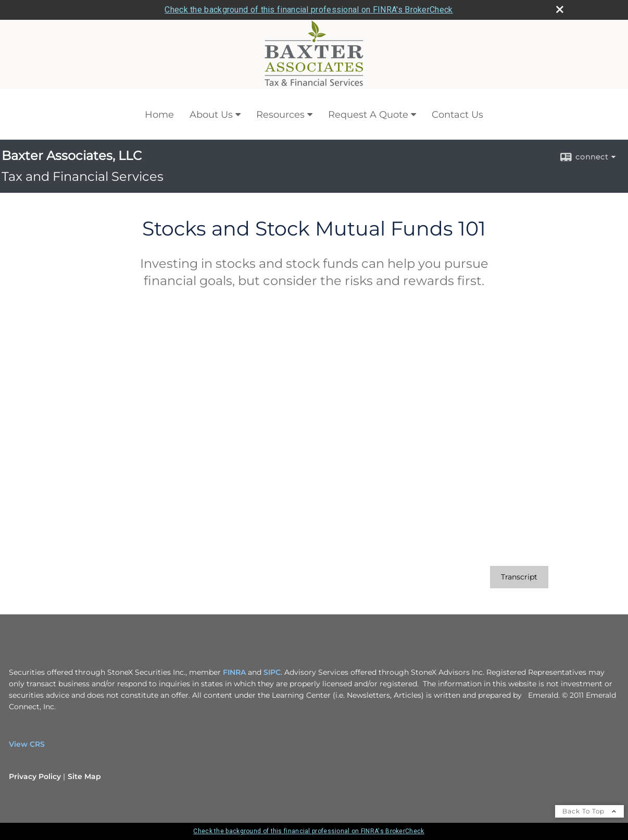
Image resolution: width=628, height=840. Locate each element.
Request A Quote (368, 115)
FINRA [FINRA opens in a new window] (234, 672)
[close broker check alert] (560, 9)
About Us (211, 115)
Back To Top (589, 811)
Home (159, 115)
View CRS (27, 744)
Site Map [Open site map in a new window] (84, 776)
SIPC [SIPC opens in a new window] (272, 672)
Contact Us (457, 115)
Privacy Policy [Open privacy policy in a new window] (35, 776)
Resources (280, 115)
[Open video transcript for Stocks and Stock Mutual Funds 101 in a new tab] (519, 577)
